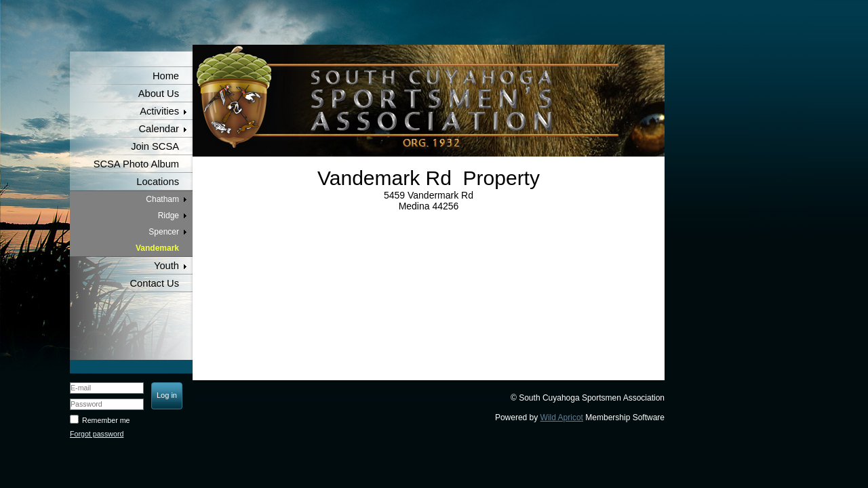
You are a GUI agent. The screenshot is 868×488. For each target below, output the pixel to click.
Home (166, 76)
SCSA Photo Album (136, 164)
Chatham (162, 199)
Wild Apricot (562, 418)
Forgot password (97, 434)
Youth (166, 266)
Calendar (159, 129)
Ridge (169, 216)
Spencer (164, 232)
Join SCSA (155, 146)
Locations (158, 182)
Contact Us (155, 283)
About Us (159, 94)
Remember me (106, 420)
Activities (159, 111)
